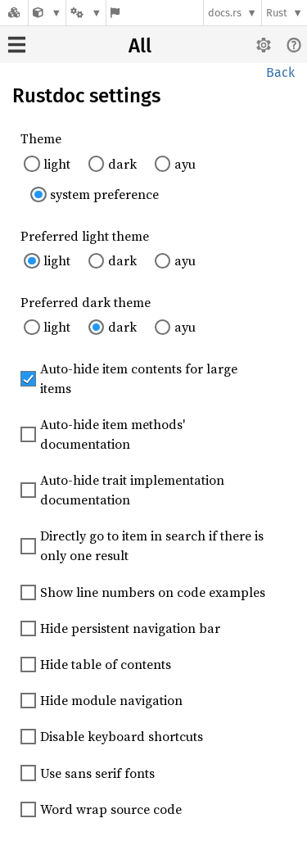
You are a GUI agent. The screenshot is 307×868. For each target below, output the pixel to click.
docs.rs (225, 13)
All (140, 46)
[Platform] (86, 13)
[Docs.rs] (14, 13)
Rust (277, 13)
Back (280, 72)
